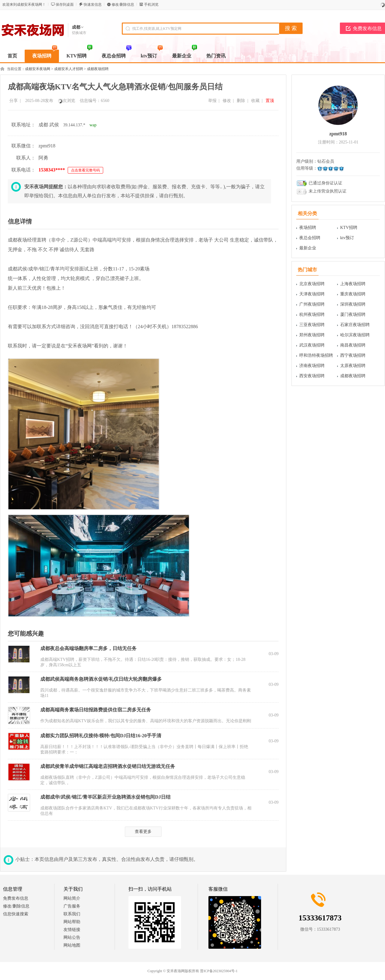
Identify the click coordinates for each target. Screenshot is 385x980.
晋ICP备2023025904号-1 (219, 971)
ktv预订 (347, 238)
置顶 (270, 101)
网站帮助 (72, 922)
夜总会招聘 (310, 238)
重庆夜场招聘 (353, 294)
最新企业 (308, 248)
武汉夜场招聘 (312, 345)
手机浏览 (151, 5)
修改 (227, 101)
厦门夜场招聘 (353, 314)
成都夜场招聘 (98, 69)
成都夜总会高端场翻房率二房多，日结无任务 (88, 648)
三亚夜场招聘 (312, 325)
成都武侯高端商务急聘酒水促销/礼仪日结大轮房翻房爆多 (101, 679)
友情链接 (72, 930)
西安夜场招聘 (312, 376)
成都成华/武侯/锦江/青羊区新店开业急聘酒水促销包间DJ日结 (105, 797)
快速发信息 (93, 5)
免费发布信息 (16, 898)
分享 (14, 101)
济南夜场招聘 (312, 366)
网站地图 (72, 945)
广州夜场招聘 (312, 304)
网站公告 (72, 937)
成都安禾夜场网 (38, 69)
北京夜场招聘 (312, 284)
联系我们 (72, 914)
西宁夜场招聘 (353, 355)
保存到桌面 (65, 5)
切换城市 (79, 33)
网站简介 (72, 898)
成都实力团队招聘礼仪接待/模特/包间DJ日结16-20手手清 (101, 736)
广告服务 (72, 906)
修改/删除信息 (123, 5)
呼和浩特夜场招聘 (316, 355)
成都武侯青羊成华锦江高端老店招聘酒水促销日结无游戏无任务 (108, 766)
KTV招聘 (349, 228)
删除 (241, 101)
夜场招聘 (308, 228)
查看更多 (143, 832)
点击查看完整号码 (85, 170)
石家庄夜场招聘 (355, 325)
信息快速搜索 (16, 914)
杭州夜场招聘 (312, 314)
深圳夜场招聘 (353, 304)
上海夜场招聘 (353, 284)
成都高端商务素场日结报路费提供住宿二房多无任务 (96, 710)
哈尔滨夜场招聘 (355, 335)
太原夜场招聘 (353, 366)
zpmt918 (338, 134)
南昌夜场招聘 (353, 345)
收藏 (255, 101)
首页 (12, 56)
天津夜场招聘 (312, 294)
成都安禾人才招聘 (69, 69)
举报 (212, 101)
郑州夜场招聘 (312, 335)
